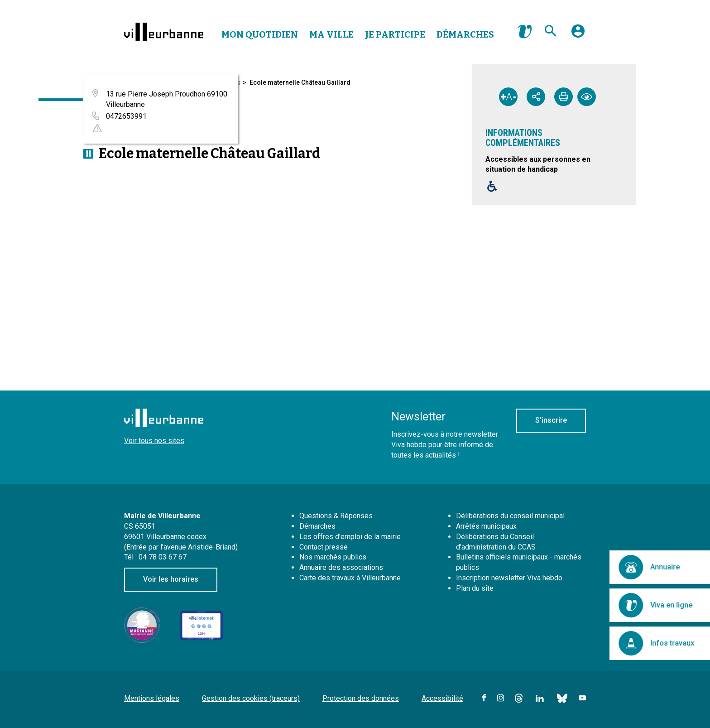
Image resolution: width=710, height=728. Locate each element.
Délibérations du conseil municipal (510, 516)
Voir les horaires (171, 579)
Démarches (465, 34)
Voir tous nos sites (154, 441)
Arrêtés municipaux (486, 526)
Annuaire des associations (341, 567)
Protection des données (361, 698)
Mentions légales (152, 698)
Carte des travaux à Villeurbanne (350, 578)
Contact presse (324, 547)
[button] (578, 34)
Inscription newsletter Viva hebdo (509, 578)
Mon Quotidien (260, 34)
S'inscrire (551, 420)
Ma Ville (331, 34)
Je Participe (395, 34)
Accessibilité (442, 698)
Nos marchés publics (333, 557)
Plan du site (475, 588)
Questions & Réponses (336, 516)
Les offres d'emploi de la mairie (350, 537)
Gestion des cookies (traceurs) (251, 698)
